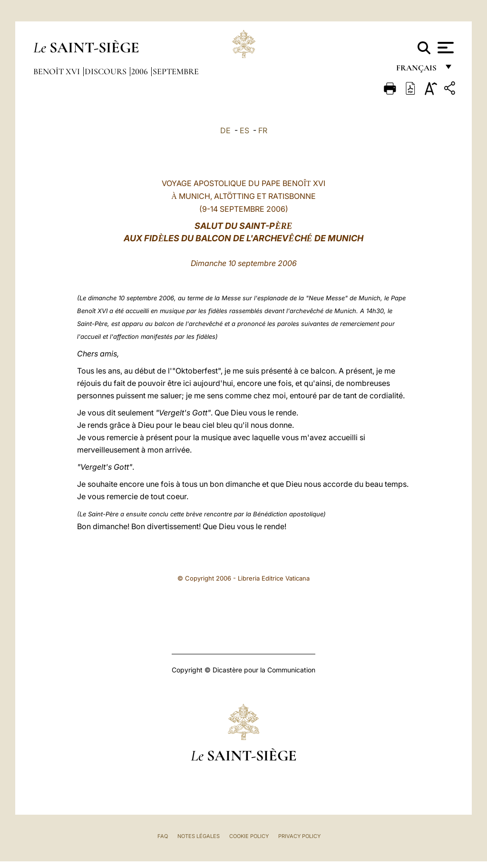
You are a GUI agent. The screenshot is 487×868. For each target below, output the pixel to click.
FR (263, 130)
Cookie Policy (249, 836)
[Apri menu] (444, 48)
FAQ (163, 836)
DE (225, 130)
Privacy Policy (299, 836)
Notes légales (199, 836)
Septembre (176, 71)
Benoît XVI (58, 71)
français (417, 70)
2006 (141, 71)
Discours (107, 71)
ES (244, 130)
